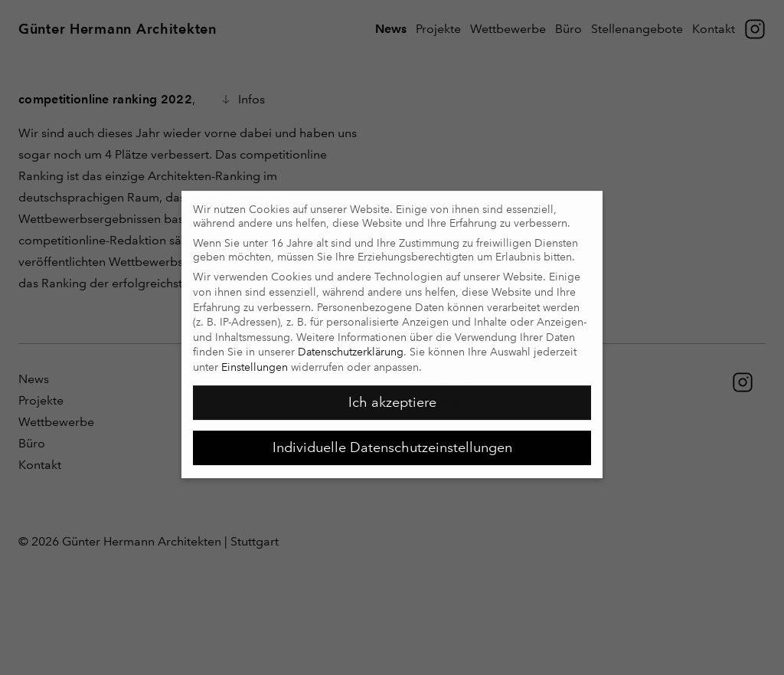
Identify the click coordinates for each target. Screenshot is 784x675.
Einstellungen (255, 362)
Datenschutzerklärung (351, 346)
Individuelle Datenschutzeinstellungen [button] (392, 442)
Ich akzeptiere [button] (392, 397)
